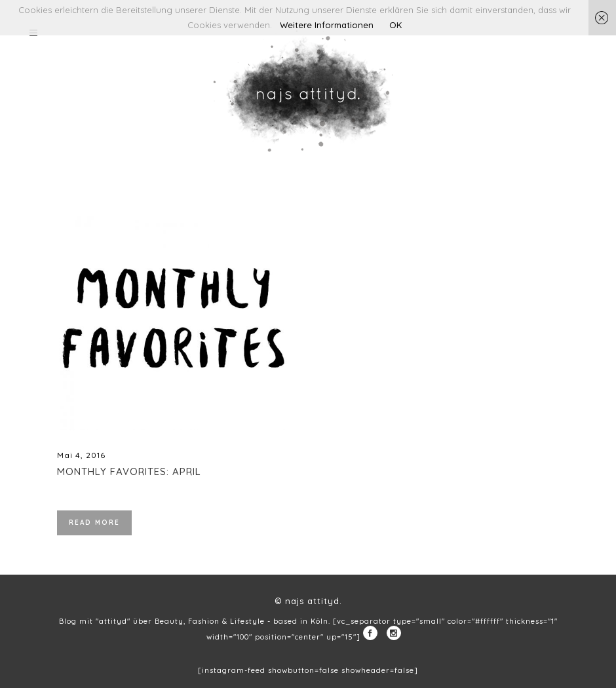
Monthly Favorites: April (129, 471)
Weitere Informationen (327, 25)
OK (395, 25)
